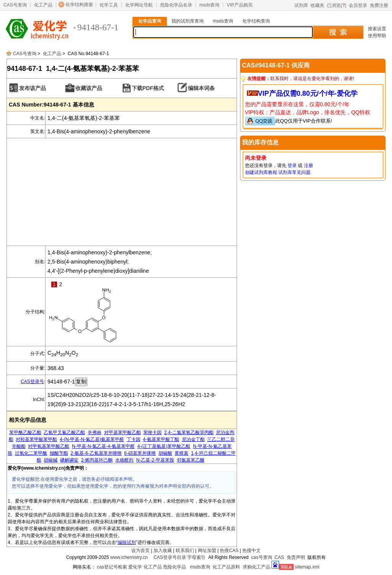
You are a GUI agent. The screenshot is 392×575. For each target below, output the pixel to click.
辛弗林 (95, 432)
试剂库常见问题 (294, 172)
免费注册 (379, 5)
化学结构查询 (256, 21)
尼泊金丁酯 (193, 439)
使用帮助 (377, 36)
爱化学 (135, 567)
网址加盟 (207, 550)
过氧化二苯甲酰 (31, 453)
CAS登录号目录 (170, 557)
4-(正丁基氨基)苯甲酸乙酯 (164, 446)
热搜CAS (229, 550)
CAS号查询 (15, 5)
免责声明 (296, 557)
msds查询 (210, 5)
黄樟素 (181, 453)
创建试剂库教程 (261, 172)
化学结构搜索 (79, 5)
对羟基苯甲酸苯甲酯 (36, 439)
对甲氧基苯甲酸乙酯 (49, 446)
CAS (279, 557)
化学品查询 (150, 21)
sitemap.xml (307, 567)
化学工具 (109, 5)
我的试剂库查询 (188, 21)
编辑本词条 (201, 88)
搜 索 (338, 32)
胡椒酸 (165, 453)
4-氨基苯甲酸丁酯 (161, 439)
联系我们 (185, 550)
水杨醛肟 (124, 460)
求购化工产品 (256, 567)
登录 (292, 165)
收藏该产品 (89, 88)
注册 (309, 165)
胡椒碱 (51, 460)
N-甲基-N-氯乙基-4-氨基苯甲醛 (103, 446)
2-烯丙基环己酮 (97, 460)
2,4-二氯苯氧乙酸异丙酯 (189, 432)
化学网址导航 (139, 5)
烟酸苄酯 (59, 453)
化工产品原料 (226, 567)
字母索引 (196, 557)
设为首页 (140, 550)
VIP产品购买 (239, 5)
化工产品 (43, 5)
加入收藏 (163, 550)
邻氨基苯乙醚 (191, 460)
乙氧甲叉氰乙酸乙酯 (64, 432)
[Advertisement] (122, 192)
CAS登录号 (32, 382)
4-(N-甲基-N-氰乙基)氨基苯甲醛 (92, 439)
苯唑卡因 (152, 432)
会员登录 (358, 5)
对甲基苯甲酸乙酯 (122, 432)
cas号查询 (262, 557)
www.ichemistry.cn (129, 557)
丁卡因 (134, 439)
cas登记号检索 (112, 567)
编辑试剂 (127, 542)
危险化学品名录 (176, 5)
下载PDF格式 (148, 88)
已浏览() (337, 5)
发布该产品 (33, 88)
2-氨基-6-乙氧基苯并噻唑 (96, 453)
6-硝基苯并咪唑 (140, 453)
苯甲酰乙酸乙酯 (25, 432)
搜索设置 (377, 29)
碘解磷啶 (69, 460)
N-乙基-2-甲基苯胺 (155, 460)
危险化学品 (175, 567)
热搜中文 (252, 550)
